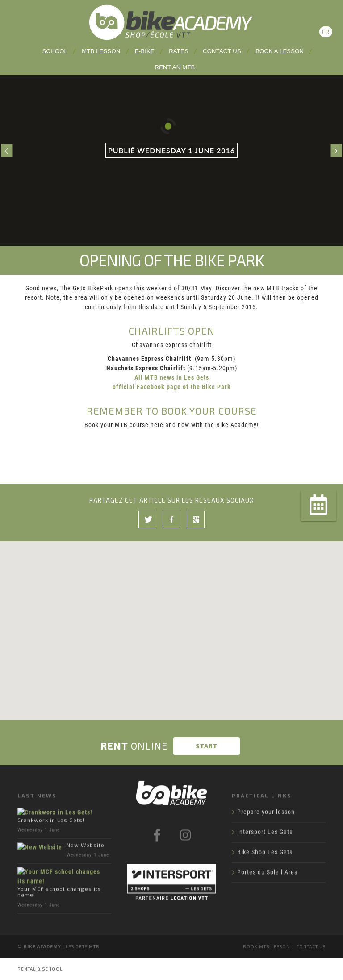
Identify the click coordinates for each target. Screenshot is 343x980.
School (55, 51)
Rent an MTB (175, 67)
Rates (179, 51)
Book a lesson (280, 51)
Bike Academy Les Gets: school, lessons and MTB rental (171, 22)
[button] (171, 620)
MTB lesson (101, 51)
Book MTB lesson (266, 946)
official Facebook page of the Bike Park (172, 387)
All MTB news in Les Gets (172, 377)
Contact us (222, 51)
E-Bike (145, 51)
